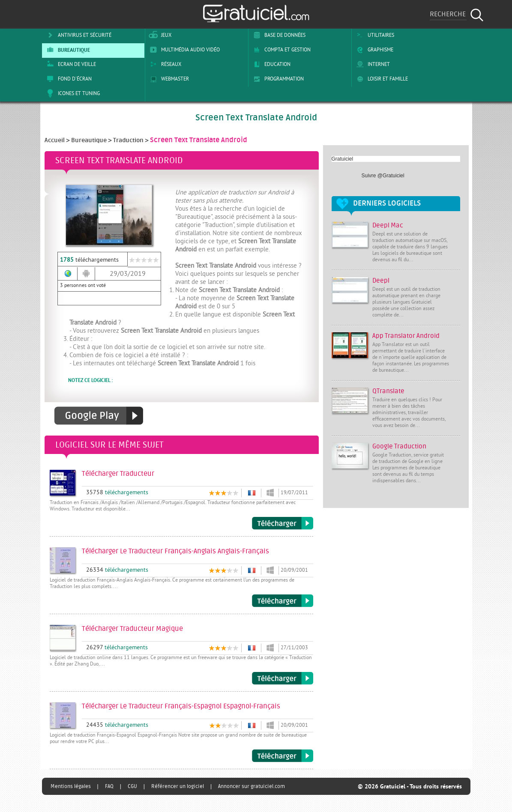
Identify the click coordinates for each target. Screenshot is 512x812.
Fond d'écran (68, 79)
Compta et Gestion (280, 50)
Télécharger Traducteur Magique (283, 678)
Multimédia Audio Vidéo (183, 50)
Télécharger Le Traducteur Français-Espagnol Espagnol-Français (283, 756)
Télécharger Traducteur (283, 523)
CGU (132, 786)
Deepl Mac (388, 225)
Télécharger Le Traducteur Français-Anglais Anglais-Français (283, 601)
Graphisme (373, 50)
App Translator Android (406, 336)
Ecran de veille (70, 64)
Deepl (381, 281)
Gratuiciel (343, 159)
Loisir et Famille (381, 79)
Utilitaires (374, 35)
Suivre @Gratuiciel (383, 176)
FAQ (109, 786)
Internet (372, 64)
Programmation (277, 79)
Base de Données (278, 35)
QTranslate (388, 391)
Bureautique (67, 50)
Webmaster (168, 79)
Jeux (159, 35)
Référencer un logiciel (178, 786)
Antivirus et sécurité (78, 35)
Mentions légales (71, 786)
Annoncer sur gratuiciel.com (252, 786)
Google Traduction (399, 446)
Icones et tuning (72, 93)
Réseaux (164, 64)
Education (270, 64)
